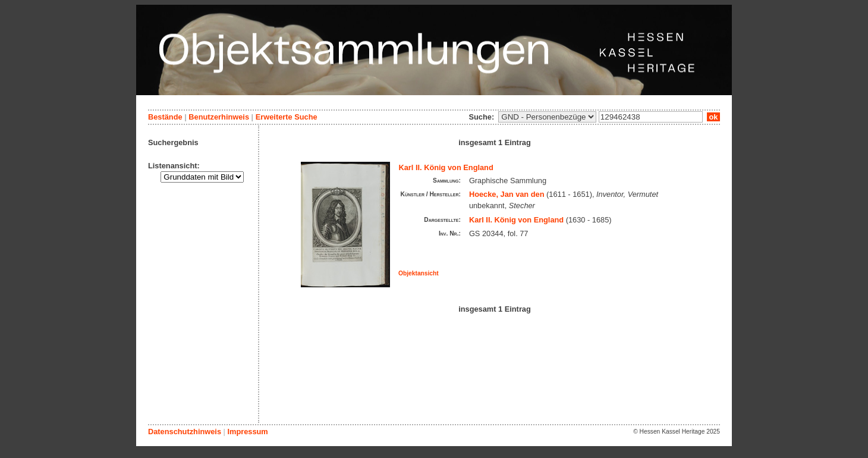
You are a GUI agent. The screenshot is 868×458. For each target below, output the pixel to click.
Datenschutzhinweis (185, 432)
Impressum (247, 432)
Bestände (165, 117)
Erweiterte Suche (287, 117)
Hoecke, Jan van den (507, 194)
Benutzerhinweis (219, 117)
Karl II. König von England (446, 167)
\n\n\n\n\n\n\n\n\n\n (547, 117)
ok (713, 117)
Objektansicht (419, 273)
